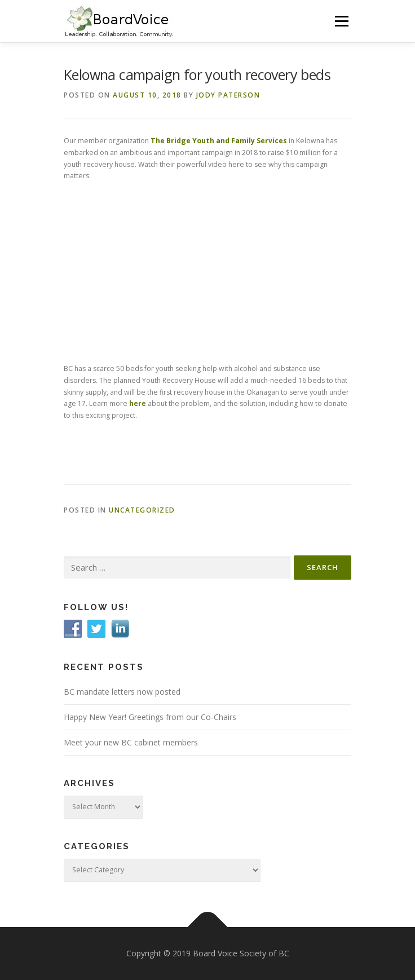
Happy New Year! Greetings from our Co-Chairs (150, 717)
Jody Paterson (228, 95)
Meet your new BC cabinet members (131, 742)
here (138, 403)
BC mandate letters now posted (122, 692)
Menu (341, 21)
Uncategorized (142, 510)
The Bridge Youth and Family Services (219, 141)
